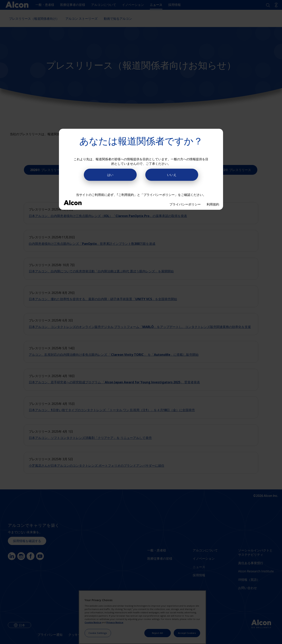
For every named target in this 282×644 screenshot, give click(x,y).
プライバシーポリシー (185, 204)
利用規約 (213, 204)
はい (110, 175)
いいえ (172, 175)
